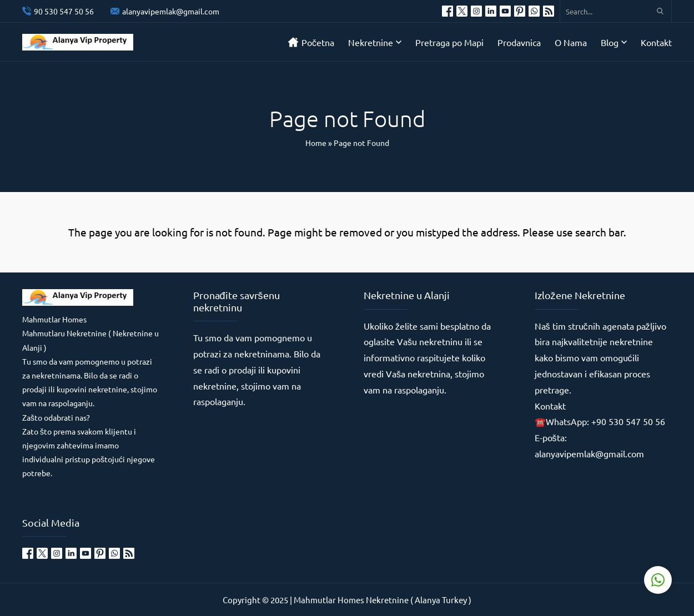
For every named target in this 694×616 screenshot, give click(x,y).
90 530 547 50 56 (64, 11)
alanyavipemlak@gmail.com (171, 11)
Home (316, 143)
